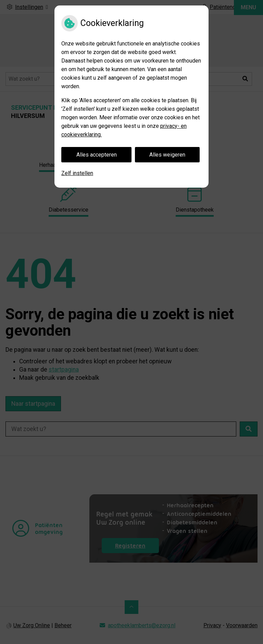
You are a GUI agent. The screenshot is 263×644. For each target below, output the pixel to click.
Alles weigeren (167, 155)
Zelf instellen (77, 173)
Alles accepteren (97, 155)
